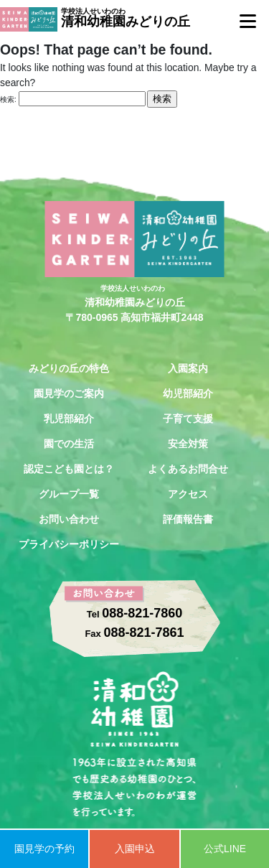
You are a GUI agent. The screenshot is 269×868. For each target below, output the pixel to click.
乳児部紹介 (69, 419)
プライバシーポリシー (69, 544)
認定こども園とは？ (69, 469)
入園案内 (188, 368)
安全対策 (188, 444)
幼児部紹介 (188, 393)
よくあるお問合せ (188, 469)
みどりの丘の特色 (69, 368)
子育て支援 (188, 419)
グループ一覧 (69, 494)
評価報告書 (188, 519)
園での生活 (69, 444)
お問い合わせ (69, 519)
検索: (8, 99)
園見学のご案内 (69, 393)
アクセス (188, 494)
